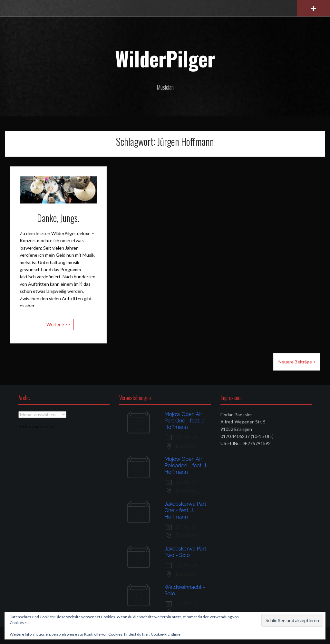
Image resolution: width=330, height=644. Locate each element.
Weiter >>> (58, 324)
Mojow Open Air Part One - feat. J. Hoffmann (184, 421)
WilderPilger (165, 58)
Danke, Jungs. (58, 218)
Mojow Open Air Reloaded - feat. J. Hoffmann (186, 466)
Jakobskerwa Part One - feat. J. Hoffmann (185, 510)
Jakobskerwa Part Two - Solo (185, 552)
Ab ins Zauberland (37, 426)
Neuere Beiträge (295, 362)
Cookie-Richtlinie (166, 634)
